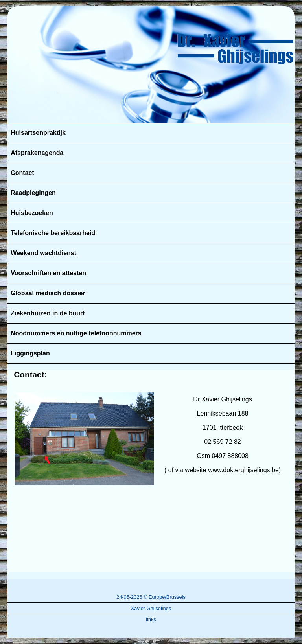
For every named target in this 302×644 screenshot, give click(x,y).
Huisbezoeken (32, 213)
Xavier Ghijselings (151, 608)
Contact (22, 173)
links (151, 619)
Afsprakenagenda (37, 153)
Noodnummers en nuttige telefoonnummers (76, 333)
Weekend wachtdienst (43, 253)
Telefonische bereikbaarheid (53, 233)
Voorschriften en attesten (48, 273)
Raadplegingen (33, 193)
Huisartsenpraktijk (38, 133)
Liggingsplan (30, 353)
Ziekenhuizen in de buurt (48, 313)
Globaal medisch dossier (48, 293)
